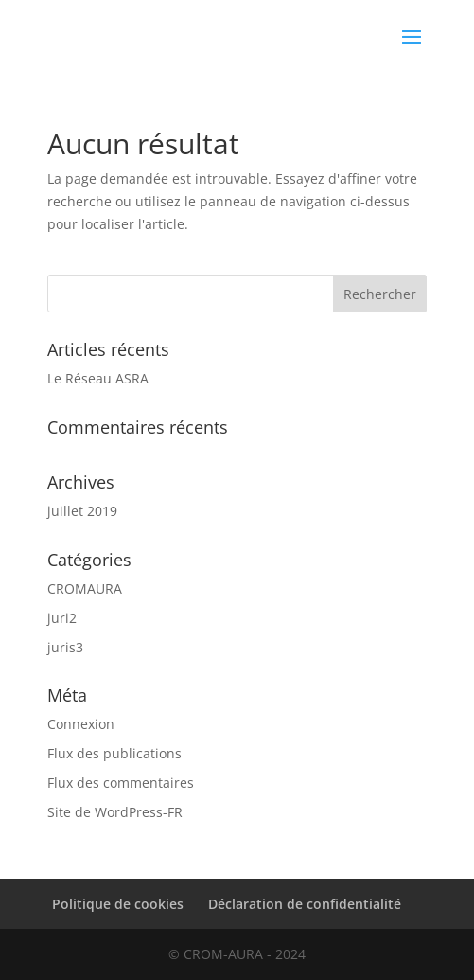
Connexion (81, 724)
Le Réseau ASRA (98, 378)
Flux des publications (114, 753)
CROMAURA (85, 588)
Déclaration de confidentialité (305, 904)
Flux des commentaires (121, 783)
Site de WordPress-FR (115, 812)
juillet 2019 (82, 511)
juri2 (62, 618)
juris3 (65, 647)
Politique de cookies (118, 904)
